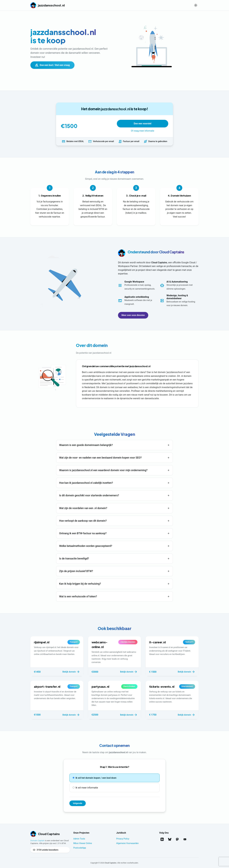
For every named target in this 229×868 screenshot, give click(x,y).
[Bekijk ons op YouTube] (185, 839)
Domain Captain (37, 840)
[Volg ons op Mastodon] (177, 839)
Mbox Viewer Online (83, 843)
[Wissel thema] (196, 5)
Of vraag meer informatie (143, 131)
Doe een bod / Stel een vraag (52, 65)
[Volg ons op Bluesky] (170, 839)
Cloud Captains (111, 863)
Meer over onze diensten (133, 315)
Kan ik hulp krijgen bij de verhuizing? (80, 584)
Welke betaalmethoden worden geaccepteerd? (86, 546)
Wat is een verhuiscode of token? (78, 596)
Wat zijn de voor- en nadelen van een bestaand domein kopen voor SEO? (100, 458)
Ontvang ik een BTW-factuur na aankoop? (83, 533)
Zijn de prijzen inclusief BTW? (76, 571)
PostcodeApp (80, 848)
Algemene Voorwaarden (127, 843)
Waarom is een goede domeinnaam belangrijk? (86, 445)
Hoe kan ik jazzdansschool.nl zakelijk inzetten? (86, 483)
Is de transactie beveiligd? (74, 559)
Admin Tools (79, 839)
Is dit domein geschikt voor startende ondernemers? (89, 495)
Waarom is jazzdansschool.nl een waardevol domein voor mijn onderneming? (103, 470)
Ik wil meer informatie (85, 788)
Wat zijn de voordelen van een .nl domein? (83, 508)
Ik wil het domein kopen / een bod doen (94, 778)
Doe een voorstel (143, 124)
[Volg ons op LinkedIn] (162, 839)
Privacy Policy (123, 839)
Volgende (78, 803)
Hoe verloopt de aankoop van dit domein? (83, 521)
